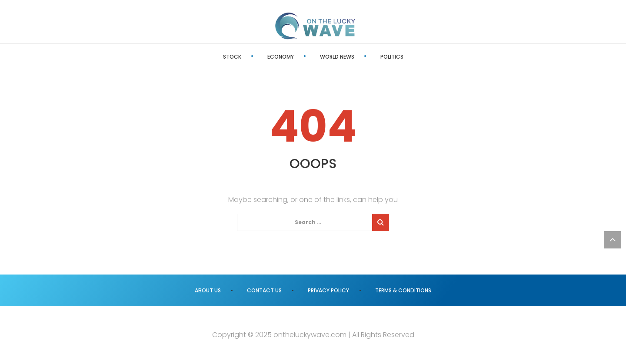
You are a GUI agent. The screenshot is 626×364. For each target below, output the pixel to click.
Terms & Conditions (403, 290)
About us (208, 290)
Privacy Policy (328, 290)
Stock (232, 57)
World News (337, 57)
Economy (281, 57)
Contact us (264, 290)
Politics (392, 57)
